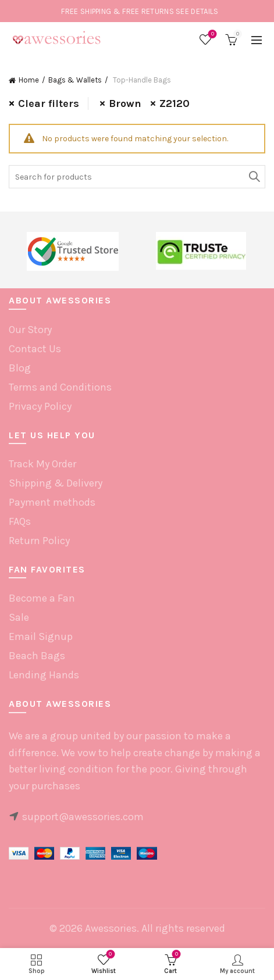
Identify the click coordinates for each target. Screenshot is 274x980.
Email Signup (41, 636)
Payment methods (52, 502)
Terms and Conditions (60, 387)
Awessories (111, 928)
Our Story (30, 330)
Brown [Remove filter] (125, 103)
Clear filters (49, 103)
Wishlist (211, 35)
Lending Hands (44, 675)
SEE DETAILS (197, 11)
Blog (20, 368)
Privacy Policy (40, 406)
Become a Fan (42, 598)
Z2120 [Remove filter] (175, 103)
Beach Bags (37, 656)
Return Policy (39, 541)
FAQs (20, 521)
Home (29, 80)
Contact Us (35, 349)
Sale (19, 617)
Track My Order (42, 464)
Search (254, 177)
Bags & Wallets (75, 80)
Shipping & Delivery (56, 483)
